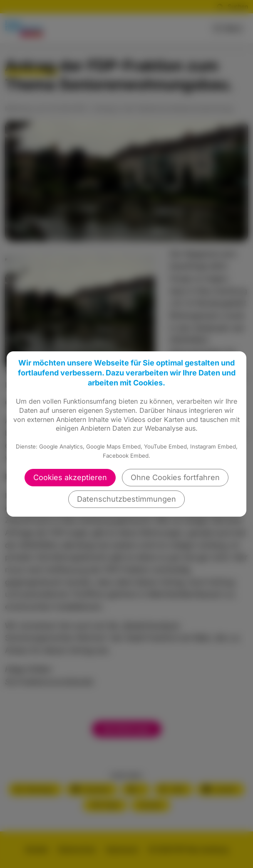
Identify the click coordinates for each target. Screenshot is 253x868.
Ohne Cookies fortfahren (175, 477)
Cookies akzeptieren (70, 477)
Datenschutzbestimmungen (126, 499)
